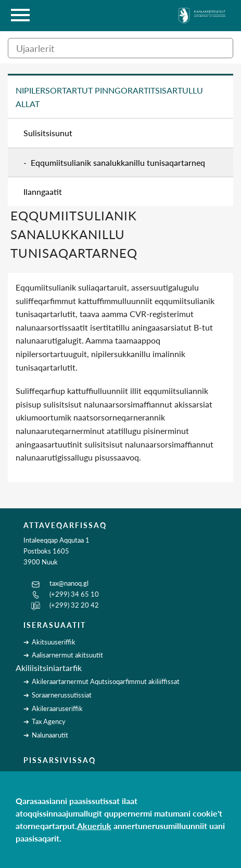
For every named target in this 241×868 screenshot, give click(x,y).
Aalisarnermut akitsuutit (67, 655)
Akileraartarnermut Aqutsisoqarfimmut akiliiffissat (106, 681)
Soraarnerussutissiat (62, 695)
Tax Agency (49, 721)
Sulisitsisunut (48, 133)
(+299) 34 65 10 (74, 594)
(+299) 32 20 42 (74, 605)
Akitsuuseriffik (54, 642)
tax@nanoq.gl (69, 583)
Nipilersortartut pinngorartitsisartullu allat (109, 97)
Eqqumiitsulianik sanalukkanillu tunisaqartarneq (118, 162)
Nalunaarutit (50, 735)
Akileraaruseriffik (57, 708)
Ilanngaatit (43, 192)
